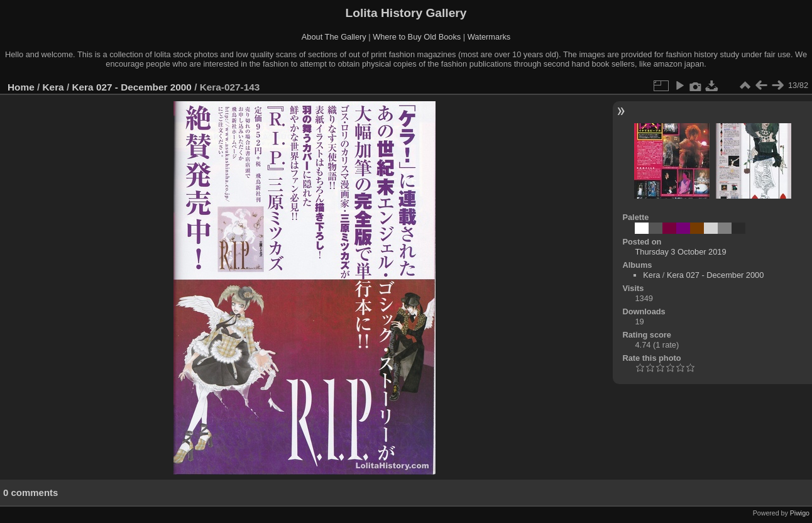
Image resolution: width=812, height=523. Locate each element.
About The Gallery (334, 37)
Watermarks (489, 37)
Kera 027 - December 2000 (131, 87)
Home (21, 87)
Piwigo (800, 513)
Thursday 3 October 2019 (680, 252)
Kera (53, 87)
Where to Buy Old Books (417, 37)
